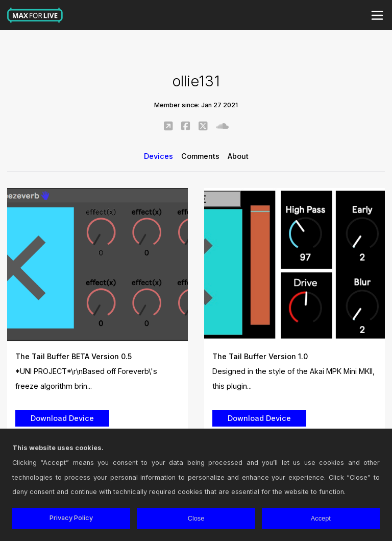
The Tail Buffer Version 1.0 (260, 356)
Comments (200, 156)
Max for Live (35, 15)
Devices (158, 156)
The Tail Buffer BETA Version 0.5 (73, 356)
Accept (321, 518)
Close (196, 518)
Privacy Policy (71, 518)
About (238, 156)
